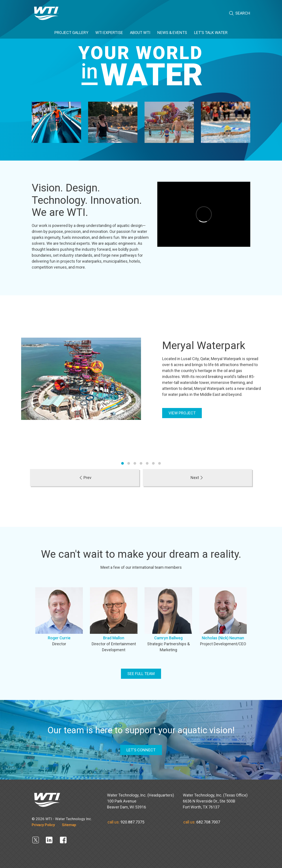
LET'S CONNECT (141, 750)
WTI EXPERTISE (109, 33)
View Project (182, 413)
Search (239, 13)
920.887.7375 (132, 822)
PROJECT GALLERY (71, 33)
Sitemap (69, 825)
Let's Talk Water (211, 33)
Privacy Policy (43, 825)
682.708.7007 (208, 822)
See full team (141, 674)
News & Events (172, 33)
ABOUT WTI (140, 33)
